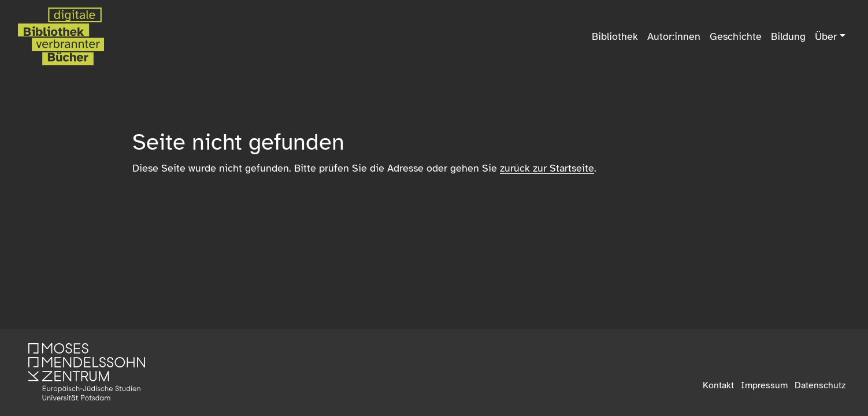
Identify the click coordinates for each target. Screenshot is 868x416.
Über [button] (826, 36)
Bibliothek (615, 36)
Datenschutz (820, 385)
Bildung (788, 36)
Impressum (764, 385)
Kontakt (718, 385)
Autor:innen (674, 36)
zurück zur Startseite (547, 168)
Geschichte (736, 36)
